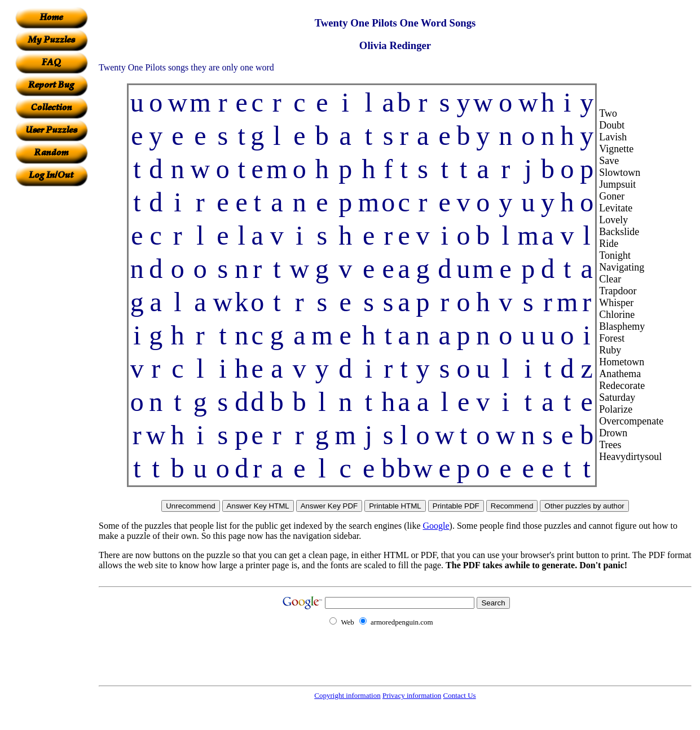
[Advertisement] (51, 356)
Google (436, 526)
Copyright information (347, 695)
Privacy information (412, 695)
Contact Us (460, 695)
